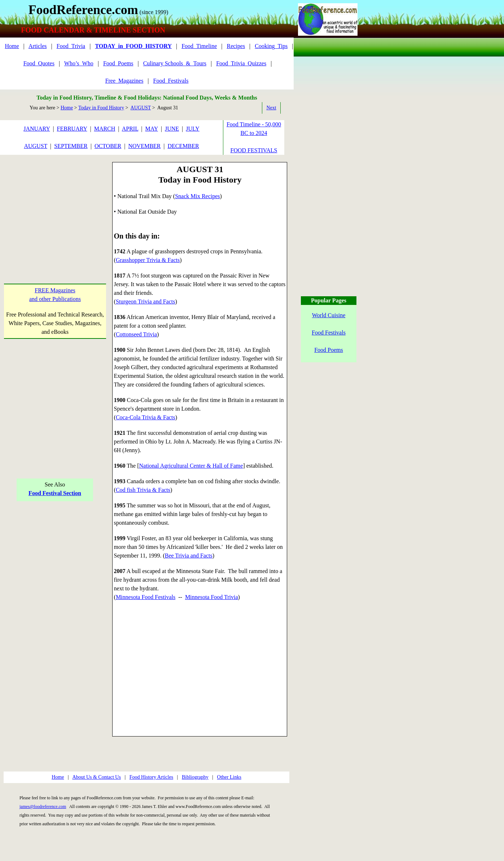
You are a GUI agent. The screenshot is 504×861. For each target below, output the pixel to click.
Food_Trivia (71, 46)
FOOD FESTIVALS (254, 150)
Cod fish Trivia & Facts (143, 490)
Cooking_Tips (271, 46)
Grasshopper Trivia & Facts (148, 260)
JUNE (172, 129)
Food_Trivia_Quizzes (241, 63)
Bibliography (195, 777)
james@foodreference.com (43, 807)
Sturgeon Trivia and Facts (146, 301)
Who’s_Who (79, 63)
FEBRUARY (72, 129)
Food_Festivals (171, 81)
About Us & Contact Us (97, 777)
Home (12, 46)
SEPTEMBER (71, 146)
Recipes (236, 46)
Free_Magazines (124, 81)
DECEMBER (183, 146)
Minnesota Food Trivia (212, 597)
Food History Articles (151, 777)
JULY (193, 129)
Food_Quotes (39, 63)
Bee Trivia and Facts (189, 556)
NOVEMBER (144, 146)
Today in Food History (101, 108)
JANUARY (37, 129)
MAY (152, 129)
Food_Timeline (199, 46)
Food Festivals (329, 333)
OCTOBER (108, 146)
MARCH (105, 129)
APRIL (130, 129)
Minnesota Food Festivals (146, 597)
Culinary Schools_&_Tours (175, 63)
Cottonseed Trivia (136, 334)
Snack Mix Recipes (197, 196)
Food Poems (329, 350)
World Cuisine (329, 315)
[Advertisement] (55, 207)
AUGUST (141, 108)
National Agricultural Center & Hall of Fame (191, 466)
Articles (38, 46)
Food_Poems (118, 63)
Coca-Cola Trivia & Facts (146, 417)
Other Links (229, 777)
